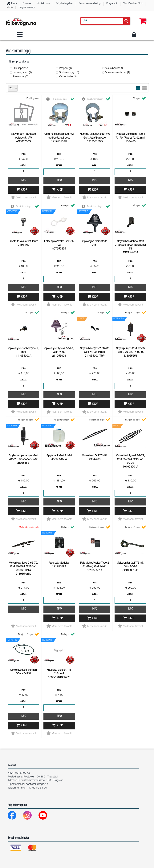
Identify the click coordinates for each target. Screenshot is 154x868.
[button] (142, 17)
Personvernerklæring (90, 4)
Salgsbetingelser (64, 4)
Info (23, 126)
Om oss (27, 4)
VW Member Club (133, 4)
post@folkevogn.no (37, 469)
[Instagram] (30, 501)
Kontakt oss (43, 4)
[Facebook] (15, 501)
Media (10, 7)
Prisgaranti (112, 4)
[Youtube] (46, 501)
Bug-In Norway (27, 8)
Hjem (14, 4)
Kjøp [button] (24, 135)
